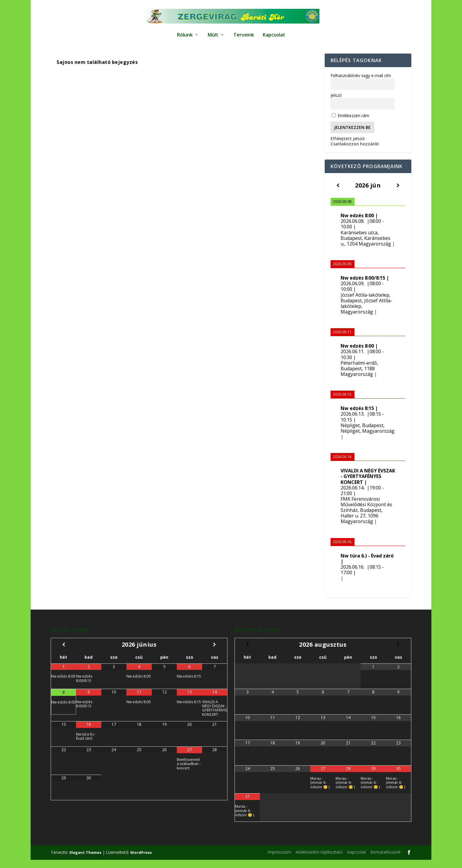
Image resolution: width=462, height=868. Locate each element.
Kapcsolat (274, 32)
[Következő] (398, 194)
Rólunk (185, 32)
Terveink (244, 32)
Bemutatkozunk (386, 860)
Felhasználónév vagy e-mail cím (361, 84)
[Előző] (338, 194)
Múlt (213, 32)
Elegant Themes (85, 861)
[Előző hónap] (63, 653)
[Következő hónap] (215, 653)
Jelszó (336, 103)
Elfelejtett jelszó (348, 147)
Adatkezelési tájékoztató (319, 860)
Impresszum (279, 860)
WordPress (141, 861)
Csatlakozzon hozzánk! (355, 152)
